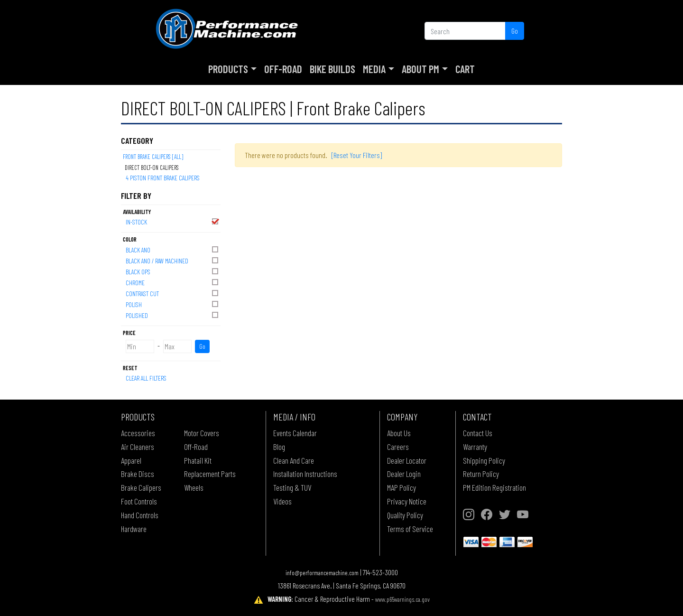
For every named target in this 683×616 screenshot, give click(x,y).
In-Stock (173, 221)
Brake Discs (138, 474)
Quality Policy (405, 515)
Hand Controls (140, 515)
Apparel (131, 460)
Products (228, 69)
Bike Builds (332, 69)
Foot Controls (139, 501)
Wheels (194, 487)
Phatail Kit (198, 460)
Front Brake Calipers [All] (153, 157)
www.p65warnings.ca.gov (402, 599)
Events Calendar (295, 433)
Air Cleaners (138, 447)
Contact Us (478, 433)
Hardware (134, 529)
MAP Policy (401, 487)
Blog (279, 447)
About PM (420, 69)
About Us (399, 433)
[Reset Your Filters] (357, 155)
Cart (465, 69)
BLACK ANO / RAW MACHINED (173, 260)
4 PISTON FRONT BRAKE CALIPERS (163, 178)
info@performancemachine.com (322, 573)
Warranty (475, 447)
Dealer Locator (407, 460)
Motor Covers (202, 433)
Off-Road (283, 69)
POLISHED (173, 315)
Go (515, 31)
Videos (282, 501)
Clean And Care (294, 460)
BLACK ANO (173, 249)
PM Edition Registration (494, 487)
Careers (398, 447)
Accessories (138, 433)
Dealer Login (404, 474)
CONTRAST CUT (173, 293)
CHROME (173, 282)
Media (374, 69)
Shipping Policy (484, 460)
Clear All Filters (146, 378)
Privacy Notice (407, 501)
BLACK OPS (173, 271)
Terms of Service (410, 529)
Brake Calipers (141, 487)
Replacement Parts (210, 474)
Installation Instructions (305, 474)
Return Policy (481, 474)
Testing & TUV (292, 487)
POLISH (173, 304)
